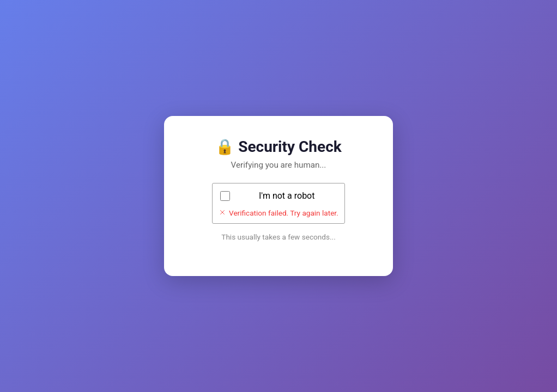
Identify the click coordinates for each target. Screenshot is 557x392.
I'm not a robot (287, 196)
